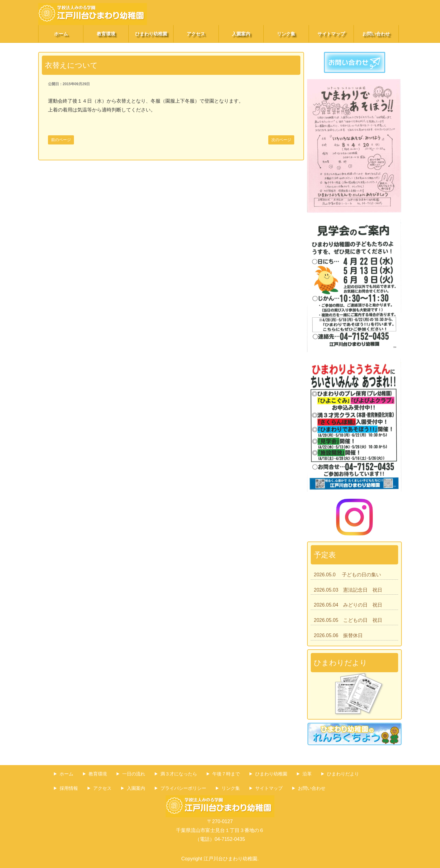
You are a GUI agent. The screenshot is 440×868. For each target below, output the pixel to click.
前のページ (61, 140)
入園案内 (241, 34)
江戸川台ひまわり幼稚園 (230, 859)
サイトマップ (331, 34)
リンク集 (286, 34)
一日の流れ (134, 774)
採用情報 (69, 788)
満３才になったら (179, 774)
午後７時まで (226, 774)
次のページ (281, 140)
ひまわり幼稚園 (151, 34)
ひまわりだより (343, 774)
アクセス (196, 34)
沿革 (307, 774)
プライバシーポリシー (183, 788)
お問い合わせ (376, 34)
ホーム (61, 34)
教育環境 (106, 34)
